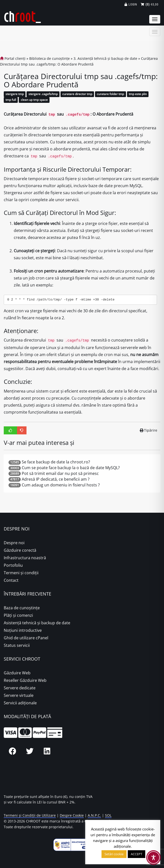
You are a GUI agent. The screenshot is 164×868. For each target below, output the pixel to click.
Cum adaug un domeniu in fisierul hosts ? (61, 485)
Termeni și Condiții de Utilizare (30, 815)
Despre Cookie (72, 815)
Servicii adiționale (20, 703)
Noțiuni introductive (23, 630)
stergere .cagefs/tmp (43, 94)
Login (131, 5)
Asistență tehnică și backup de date (37, 623)
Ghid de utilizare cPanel (26, 638)
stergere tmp (15, 94)
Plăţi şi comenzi (18, 615)
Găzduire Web (17, 673)
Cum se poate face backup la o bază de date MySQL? (71, 468)
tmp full (11, 100)
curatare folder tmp (110, 94)
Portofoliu (13, 565)
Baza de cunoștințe (22, 608)
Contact (11, 580)
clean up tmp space (34, 100)
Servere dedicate (20, 688)
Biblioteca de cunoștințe (49, 58)
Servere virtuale (19, 695)
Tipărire (149, 430)
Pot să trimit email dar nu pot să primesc (60, 473)
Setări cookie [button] (114, 854)
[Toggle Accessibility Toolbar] (153, 857)
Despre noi (14, 543)
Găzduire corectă (20, 550)
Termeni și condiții (21, 573)
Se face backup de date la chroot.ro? (56, 462)
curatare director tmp (77, 94)
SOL (108, 815)
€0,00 (150, 5)
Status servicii (17, 645)
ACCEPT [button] (136, 854)
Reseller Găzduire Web (25, 680)
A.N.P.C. (94, 815)
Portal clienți (13, 58)
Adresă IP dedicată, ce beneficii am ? (56, 479)
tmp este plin (138, 94)
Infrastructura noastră (25, 558)
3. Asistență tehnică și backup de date (105, 58)
